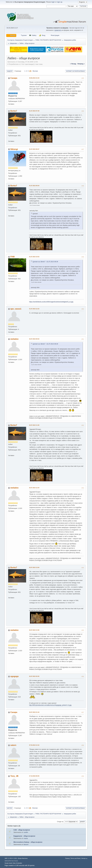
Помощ (67, 858)
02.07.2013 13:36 (34, 630)
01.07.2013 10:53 (34, 257)
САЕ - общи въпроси (22, 830)
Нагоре (10, 808)
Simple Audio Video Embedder (13, 863)
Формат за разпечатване (76, 71)
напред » (81, 64)
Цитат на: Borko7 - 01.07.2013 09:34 (45, 262)
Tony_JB (14, 776)
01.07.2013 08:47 (34, 149)
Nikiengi (14, 149)
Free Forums (15, 861)
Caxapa (14, 78)
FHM (13, 257)
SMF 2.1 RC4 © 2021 (11, 858)
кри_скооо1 (16, 309)
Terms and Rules (76, 858)
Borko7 (14, 111)
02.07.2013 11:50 (34, 425)
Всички (35, 71)
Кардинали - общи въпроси (24, 836)
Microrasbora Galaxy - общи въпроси (28, 842)
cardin (26, 832)
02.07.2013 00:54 (34, 339)
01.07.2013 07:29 (34, 111)
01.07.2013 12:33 (34, 309)
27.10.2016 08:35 (34, 776)
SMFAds (7, 861)
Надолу (10, 71)
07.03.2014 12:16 (34, 745)
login (53, 2)
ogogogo (14, 676)
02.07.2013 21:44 (34, 712)
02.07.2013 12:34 (34, 488)
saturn (13, 745)
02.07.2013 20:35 (34, 676)
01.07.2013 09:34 (34, 186)
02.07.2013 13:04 (34, 567)
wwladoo (14, 339)
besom (26, 844)
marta (26, 838)
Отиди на (60, 822)
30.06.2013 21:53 (34, 78)
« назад (73, 64)
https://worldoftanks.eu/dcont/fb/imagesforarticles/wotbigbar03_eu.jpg (51, 302)
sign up (60, 2)
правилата (58, 30)
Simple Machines (23, 858)
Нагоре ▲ (84, 858)
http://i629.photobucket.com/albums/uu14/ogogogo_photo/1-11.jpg (50, 705)
